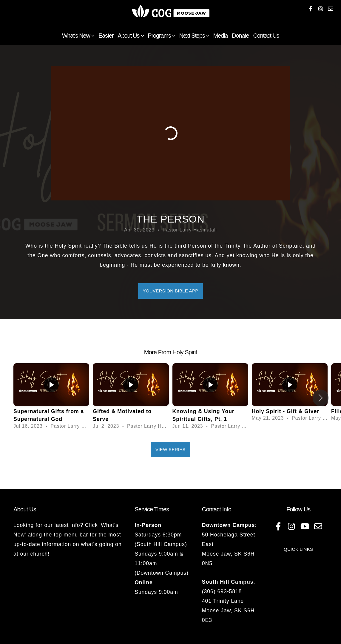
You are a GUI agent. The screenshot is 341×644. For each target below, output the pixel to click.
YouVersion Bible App (170, 291)
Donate (240, 36)
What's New (78, 36)
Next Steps (194, 36)
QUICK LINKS (298, 549)
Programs (161, 36)
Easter (106, 36)
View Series (170, 449)
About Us (131, 36)
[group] (51, 398)
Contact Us (266, 36)
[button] (321, 398)
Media (220, 36)
